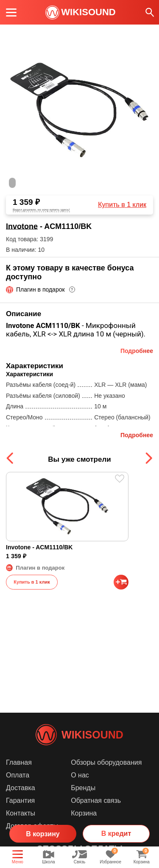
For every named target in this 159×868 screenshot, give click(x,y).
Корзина (84, 813)
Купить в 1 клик (122, 205)
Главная (19, 762)
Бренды (83, 788)
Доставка (21, 788)
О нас (80, 775)
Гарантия (20, 800)
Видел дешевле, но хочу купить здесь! (41, 210)
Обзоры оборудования (106, 762)
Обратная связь (96, 800)
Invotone (22, 226)
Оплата (18, 775)
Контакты (21, 813)
